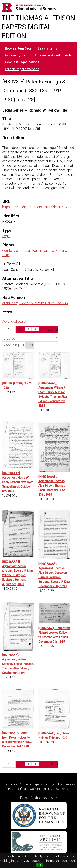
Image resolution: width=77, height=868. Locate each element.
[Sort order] (14, 345)
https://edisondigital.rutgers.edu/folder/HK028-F (37, 207)
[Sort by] (30, 338)
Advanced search (15, 321)
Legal (6, 236)
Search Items (47, 48)
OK (39, 865)
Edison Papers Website (22, 69)
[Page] (9, 329)
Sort (30, 345)
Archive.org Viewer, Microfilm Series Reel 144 (35, 303)
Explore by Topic (17, 55)
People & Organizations (22, 62)
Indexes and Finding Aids (53, 55)
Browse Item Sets (18, 48)
